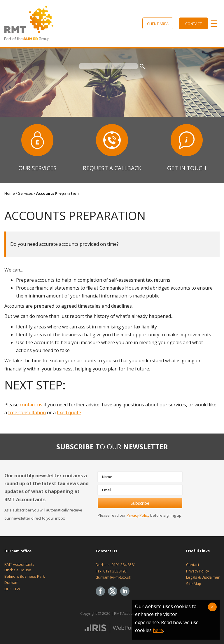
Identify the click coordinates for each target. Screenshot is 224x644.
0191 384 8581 (124, 565)
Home (10, 193)
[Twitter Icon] (114, 596)
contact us (31, 405)
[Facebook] (102, 596)
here (158, 630)
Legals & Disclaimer (203, 577)
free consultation (27, 412)
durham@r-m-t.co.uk (113, 577)
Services (26, 193)
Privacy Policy (138, 515)
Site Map (194, 584)
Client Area (158, 24)
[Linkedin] (126, 596)
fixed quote (69, 412)
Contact (194, 24)
